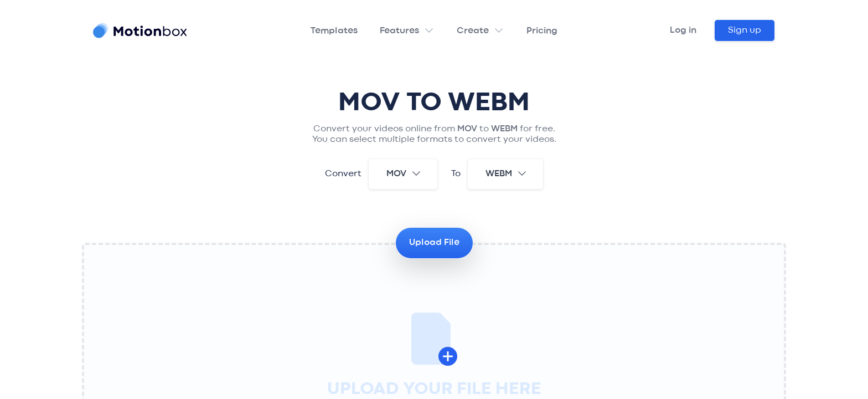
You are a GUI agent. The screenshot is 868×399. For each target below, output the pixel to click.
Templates (334, 31)
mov (404, 173)
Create (473, 31)
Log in (683, 30)
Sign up (745, 30)
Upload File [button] (434, 243)
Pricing (542, 31)
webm (507, 173)
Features (399, 31)
